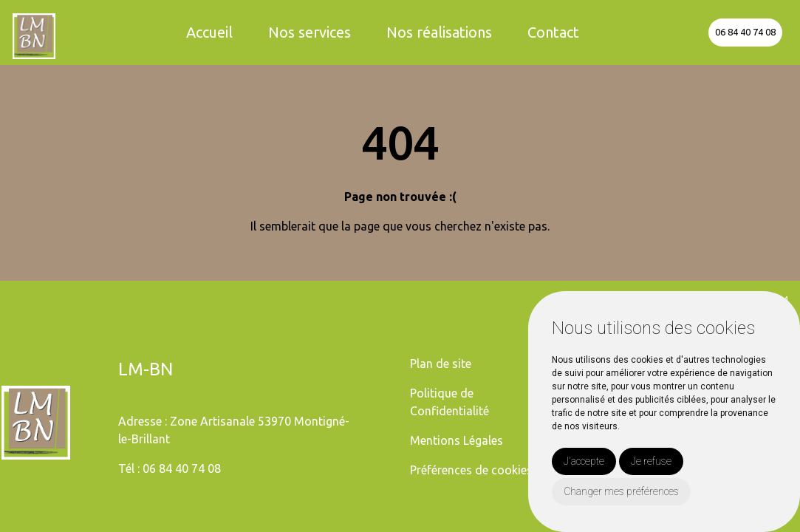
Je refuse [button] (651, 461)
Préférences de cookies (471, 470)
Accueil (209, 32)
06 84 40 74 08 (745, 32)
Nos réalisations (439, 32)
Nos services (310, 32)
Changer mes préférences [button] (621, 491)
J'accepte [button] (584, 461)
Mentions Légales (457, 440)
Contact (553, 32)
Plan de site (441, 364)
